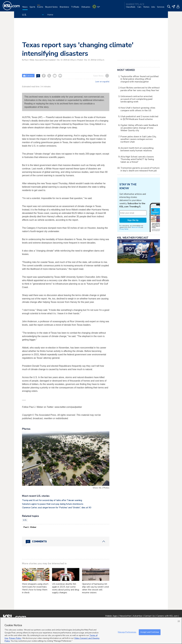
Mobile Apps (111, 616)
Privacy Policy (15, 638)
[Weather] (97, 8)
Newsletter (125, 616)
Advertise (137, 616)
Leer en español (102, 82)
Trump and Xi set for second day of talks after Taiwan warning (52, 500)
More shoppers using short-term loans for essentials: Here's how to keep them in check (35, 588)
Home (50, 15)
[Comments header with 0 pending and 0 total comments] (66, 541)
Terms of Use (136, 227)
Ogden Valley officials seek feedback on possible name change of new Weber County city (139, 128)
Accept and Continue (150, 632)
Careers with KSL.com (167, 616)
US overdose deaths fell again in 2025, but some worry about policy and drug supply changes (66, 588)
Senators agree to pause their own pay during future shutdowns (53, 504)
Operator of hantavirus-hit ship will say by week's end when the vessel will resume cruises (95, 588)
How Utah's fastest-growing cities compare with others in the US (138, 109)
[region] (91, 631)
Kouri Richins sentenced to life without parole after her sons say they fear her (140, 89)
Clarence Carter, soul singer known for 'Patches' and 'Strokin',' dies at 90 (57, 508)
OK (179, 621)
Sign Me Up (133, 220)
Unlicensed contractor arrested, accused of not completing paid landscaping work (136, 99)
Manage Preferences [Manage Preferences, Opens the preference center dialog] (127, 632)
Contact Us (149, 616)
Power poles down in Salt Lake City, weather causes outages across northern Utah (138, 139)
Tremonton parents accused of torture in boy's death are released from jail (140, 169)
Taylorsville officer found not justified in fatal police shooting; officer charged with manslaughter (139, 79)
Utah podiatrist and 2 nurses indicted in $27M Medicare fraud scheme (139, 118)
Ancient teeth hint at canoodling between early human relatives (137, 149)
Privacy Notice (124, 229)
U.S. (25, 520)
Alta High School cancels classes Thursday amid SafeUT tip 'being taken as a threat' (137, 159)
